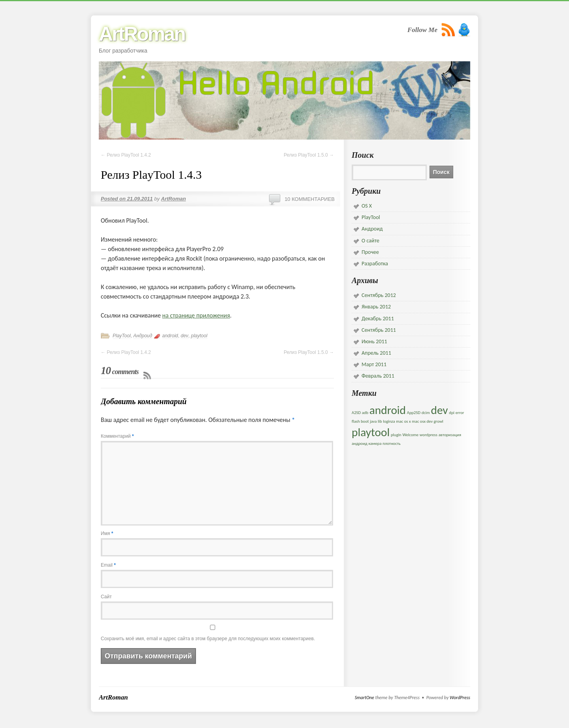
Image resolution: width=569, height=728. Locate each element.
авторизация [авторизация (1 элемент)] (450, 435)
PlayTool (122, 336)
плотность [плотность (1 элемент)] (392, 443)
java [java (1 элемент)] (373, 421)
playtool (199, 336)
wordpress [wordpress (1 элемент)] (429, 435)
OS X (367, 206)
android (170, 336)
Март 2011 (374, 364)
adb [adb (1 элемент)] (365, 413)
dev (184, 336)
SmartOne (365, 698)
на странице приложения (196, 315)
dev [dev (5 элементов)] (439, 410)
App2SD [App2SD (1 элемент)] (414, 413)
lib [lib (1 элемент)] (380, 421)
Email (108, 565)
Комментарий (117, 436)
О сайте (370, 241)
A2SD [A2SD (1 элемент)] (356, 413)
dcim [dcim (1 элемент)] (426, 413)
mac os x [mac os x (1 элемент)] (403, 421)
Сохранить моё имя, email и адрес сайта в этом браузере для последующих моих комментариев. (208, 639)
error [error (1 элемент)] (460, 413)
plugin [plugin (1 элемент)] (396, 435)
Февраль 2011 (378, 376)
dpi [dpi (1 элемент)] (452, 413)
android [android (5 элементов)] (388, 410)
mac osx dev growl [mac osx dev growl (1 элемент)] (428, 421)
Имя (107, 533)
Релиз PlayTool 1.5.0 (309, 155)
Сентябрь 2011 (379, 330)
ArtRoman (142, 34)
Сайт (106, 597)
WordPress (460, 698)
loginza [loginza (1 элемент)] (389, 421)
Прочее (370, 252)
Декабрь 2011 (378, 319)
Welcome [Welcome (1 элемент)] (410, 435)
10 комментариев (310, 199)
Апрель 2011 (376, 353)
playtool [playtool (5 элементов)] (371, 432)
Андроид (143, 336)
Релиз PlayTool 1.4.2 (126, 155)
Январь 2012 (376, 307)
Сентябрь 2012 (379, 295)
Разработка (375, 264)
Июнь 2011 (374, 341)
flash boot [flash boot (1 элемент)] (360, 421)
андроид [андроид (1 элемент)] (360, 443)
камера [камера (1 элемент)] (375, 443)
